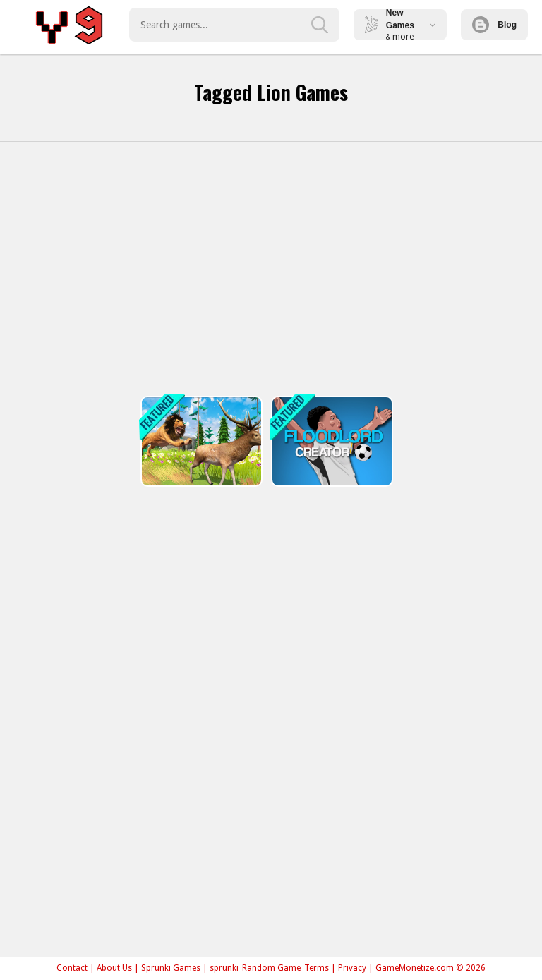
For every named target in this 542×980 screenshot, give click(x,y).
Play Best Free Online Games (72, 25)
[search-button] (320, 25)
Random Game (271, 968)
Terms (317, 968)
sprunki (224, 968)
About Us (114, 968)
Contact (72, 968)
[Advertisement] (271, 269)
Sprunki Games (171, 968)
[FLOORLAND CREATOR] (331, 441)
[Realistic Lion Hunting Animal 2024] (200, 441)
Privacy (352, 968)
